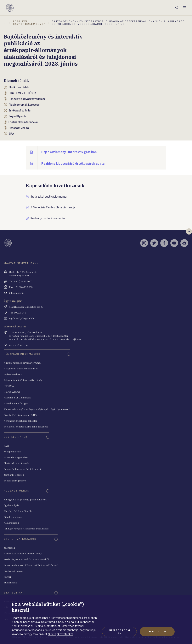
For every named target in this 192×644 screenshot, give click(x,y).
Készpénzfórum (12, 452)
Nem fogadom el (119, 632)
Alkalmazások (11, 523)
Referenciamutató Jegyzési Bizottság (23, 380)
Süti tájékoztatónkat (61, 634)
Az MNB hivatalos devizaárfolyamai (22, 363)
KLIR (6, 446)
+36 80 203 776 (18, 313)
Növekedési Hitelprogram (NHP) (20, 415)
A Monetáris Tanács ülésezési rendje (23, 554)
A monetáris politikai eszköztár (20, 421)
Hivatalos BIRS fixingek (16, 403)
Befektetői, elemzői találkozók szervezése (26, 427)
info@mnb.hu (16, 293)
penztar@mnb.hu (18, 345)
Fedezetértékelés (13, 374)
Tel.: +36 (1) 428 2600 (21, 281)
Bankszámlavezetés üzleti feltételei (22, 469)
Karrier (8, 577)
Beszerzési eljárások (15, 481)
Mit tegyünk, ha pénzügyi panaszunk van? (25, 500)
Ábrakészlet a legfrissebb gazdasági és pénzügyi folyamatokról (37, 409)
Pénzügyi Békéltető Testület (18, 511)
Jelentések (9, 548)
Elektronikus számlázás (17, 463)
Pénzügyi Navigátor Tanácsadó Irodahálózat (27, 529)
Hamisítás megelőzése (16, 457)
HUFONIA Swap (12, 392)
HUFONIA (9, 386)
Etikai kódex (10, 583)
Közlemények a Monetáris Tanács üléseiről (26, 559)
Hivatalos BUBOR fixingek (17, 398)
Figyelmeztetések (13, 517)
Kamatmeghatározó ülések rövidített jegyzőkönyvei (31, 565)
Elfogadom (157, 632)
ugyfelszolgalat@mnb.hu (22, 318)
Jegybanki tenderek (14, 475)
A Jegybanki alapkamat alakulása (21, 369)
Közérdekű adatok (14, 571)
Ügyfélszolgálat (12, 505)
